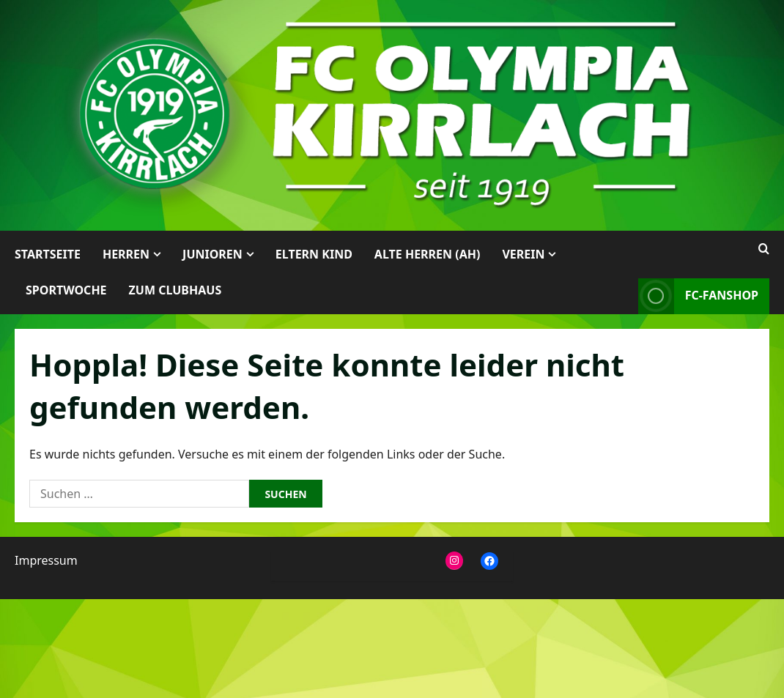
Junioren (212, 254)
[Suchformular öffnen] (764, 249)
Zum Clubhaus (175, 290)
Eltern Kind (314, 254)
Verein (523, 254)
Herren (126, 254)
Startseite (48, 254)
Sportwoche (66, 290)
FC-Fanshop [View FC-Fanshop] (698, 296)
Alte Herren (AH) (428, 254)
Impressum (46, 560)
